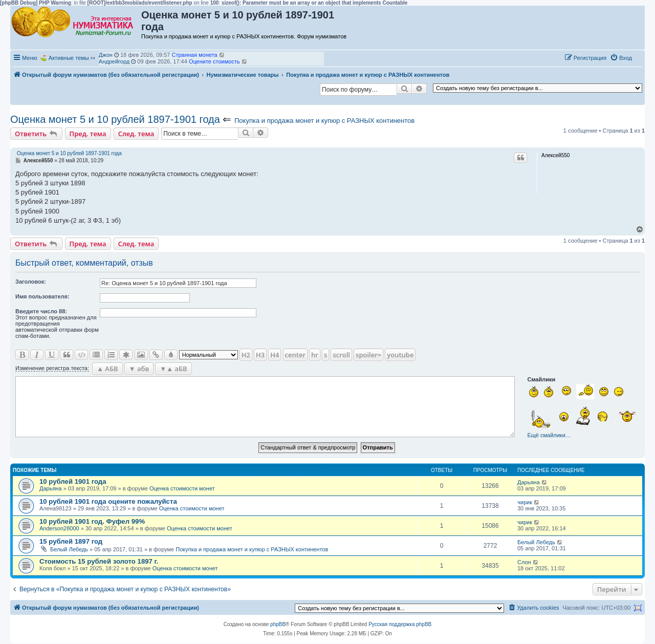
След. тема (136, 134)
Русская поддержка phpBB (400, 624)
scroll (341, 355)
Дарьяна (51, 488)
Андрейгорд (114, 61)
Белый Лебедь (69, 549)
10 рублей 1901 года (73, 481)
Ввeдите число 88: (41, 311)
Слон (524, 562)
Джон (106, 55)
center (295, 355)
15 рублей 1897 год (71, 541)
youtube (400, 355)
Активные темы (69, 58)
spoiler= (368, 355)
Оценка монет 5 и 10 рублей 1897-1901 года (115, 119)
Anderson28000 (59, 528)
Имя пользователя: (42, 296)
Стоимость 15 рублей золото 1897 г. (99, 561)
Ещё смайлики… (549, 435)
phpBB (278, 624)
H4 (275, 355)
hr (315, 355)
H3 (260, 355)
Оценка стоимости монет (182, 488)
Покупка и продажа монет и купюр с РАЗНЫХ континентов (324, 121)
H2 (246, 355)
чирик (525, 502)
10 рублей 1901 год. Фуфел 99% (92, 521)
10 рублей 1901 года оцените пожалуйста (108, 501)
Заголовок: (31, 282)
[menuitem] (621, 58)
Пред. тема (88, 134)
